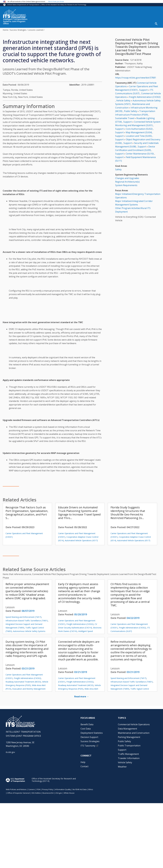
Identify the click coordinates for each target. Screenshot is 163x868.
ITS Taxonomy (88, 746)
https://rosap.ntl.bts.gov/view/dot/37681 (136, 78)
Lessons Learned (36, 30)
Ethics (91, 789)
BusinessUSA (48, 793)
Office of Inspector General (18, 793)
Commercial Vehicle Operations (134, 724)
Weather (122, 767)
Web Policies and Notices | (17, 789)
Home (5, 30)
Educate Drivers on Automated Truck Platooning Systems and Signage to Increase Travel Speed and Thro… (79, 513)
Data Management (127, 729)
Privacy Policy (48, 789)
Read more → (82, 696)
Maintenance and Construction (134, 733)
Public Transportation (129, 746)
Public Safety (131, 111)
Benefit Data (87, 724)
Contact (84, 766)
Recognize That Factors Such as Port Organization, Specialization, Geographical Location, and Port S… (27, 513)
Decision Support (89, 737)
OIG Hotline (36, 793)
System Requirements (126, 185)
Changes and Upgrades (127, 178)
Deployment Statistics (92, 733)
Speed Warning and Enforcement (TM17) (23, 617)
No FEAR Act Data (80, 789)
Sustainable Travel (125, 118)
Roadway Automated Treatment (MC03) (23, 682)
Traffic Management (128, 754)
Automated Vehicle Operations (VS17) (81, 540)
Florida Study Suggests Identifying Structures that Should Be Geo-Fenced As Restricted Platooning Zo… (128, 513)
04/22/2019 (133, 618)
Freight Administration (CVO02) (80, 624)
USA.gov (59, 793)
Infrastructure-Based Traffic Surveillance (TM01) (27, 621)
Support (143, 90)
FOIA (39, 789)
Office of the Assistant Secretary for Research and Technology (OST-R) (54, 780)
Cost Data (86, 729)
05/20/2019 (81, 614)
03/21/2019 (28, 668)
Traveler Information (129, 758)
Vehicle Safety (123, 101)
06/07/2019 (28, 611)
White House (69, 793)
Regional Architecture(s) (127, 182)
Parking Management (129, 737)
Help (83, 762)
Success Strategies (18, 30)
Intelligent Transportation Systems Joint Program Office (15, 22)
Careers (32, 789)
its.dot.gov (10, 752)
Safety (118, 169)
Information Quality (63, 789)
